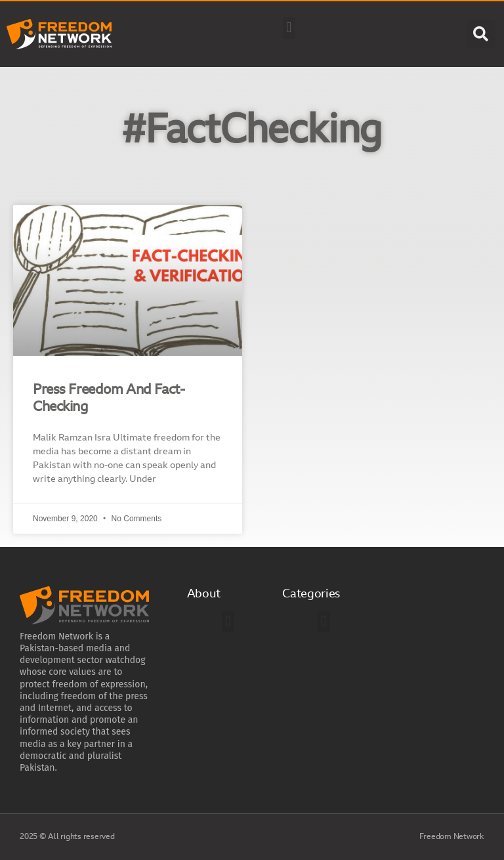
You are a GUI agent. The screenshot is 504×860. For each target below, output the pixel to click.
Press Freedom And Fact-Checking (109, 398)
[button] (289, 28)
